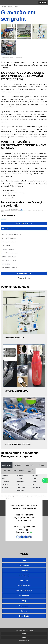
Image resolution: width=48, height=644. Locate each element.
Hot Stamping (24, 575)
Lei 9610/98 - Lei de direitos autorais (13, 498)
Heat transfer (6, 264)
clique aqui (24, 210)
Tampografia (24, 565)
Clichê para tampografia (9, 242)
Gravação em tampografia (10, 253)
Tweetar (3, 219)
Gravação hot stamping (9, 260)
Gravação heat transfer (9, 257)
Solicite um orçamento (24, 223)
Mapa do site (24, 616)
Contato (24, 611)
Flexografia (24, 580)
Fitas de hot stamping (8, 249)
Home (24, 560)
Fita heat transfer (7, 246)
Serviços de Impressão (24, 591)
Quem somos (24, 596)
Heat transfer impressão (9, 268)
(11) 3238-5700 (24, 278)
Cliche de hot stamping (9, 238)
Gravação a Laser (24, 586)
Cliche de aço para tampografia (11, 235)
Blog (24, 601)
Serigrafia (24, 570)
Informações (7, 229)
